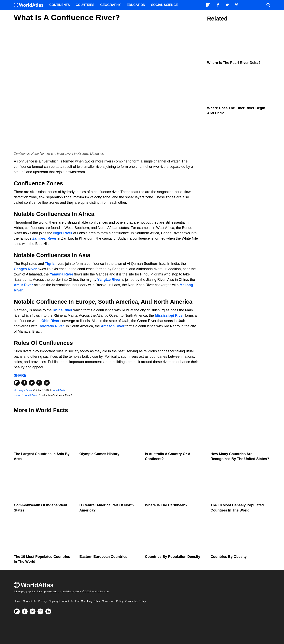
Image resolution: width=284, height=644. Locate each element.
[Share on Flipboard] (17, 383)
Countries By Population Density (173, 557)
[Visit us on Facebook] (25, 611)
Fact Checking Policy (87, 601)
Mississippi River (169, 315)
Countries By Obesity (229, 557)
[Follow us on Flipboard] (17, 611)
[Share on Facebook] (24, 383)
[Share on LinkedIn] (47, 383)
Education (136, 5)
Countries (85, 5)
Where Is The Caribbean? (166, 505)
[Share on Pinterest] (39, 383)
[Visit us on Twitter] (33, 611)
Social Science (164, 5)
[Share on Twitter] (32, 383)
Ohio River (50, 321)
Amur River (23, 285)
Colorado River (51, 326)
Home (17, 601)
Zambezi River (44, 238)
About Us (68, 601)
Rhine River (63, 310)
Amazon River (113, 326)
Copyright (54, 601)
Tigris (50, 264)
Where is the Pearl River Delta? (234, 63)
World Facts (59, 390)
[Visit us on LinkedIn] (48, 611)
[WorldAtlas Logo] (30, 5)
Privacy (42, 601)
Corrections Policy (113, 601)
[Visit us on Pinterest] (40, 611)
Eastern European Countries (103, 557)
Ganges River (25, 269)
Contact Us (29, 601)
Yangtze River (109, 280)
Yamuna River (61, 274)
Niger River (63, 233)
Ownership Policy (135, 601)
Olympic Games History (99, 454)
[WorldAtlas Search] (268, 5)
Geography (110, 5)
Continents (60, 5)
